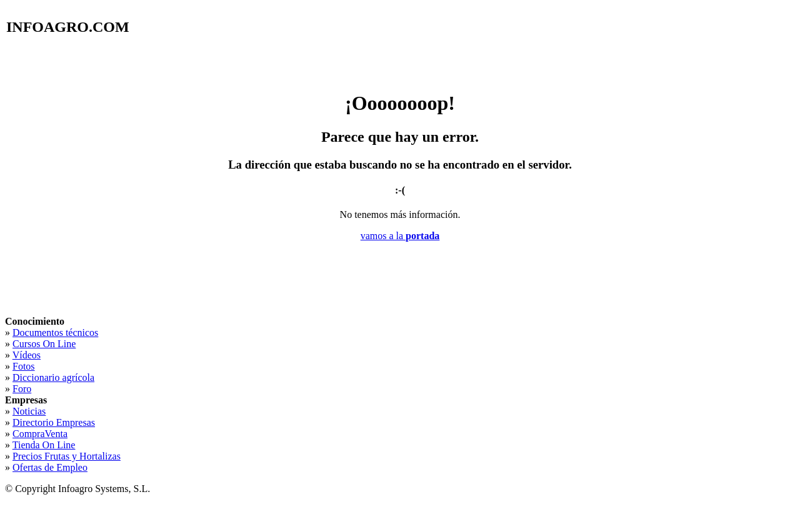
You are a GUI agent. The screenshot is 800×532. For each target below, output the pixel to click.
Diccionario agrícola (53, 377)
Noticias (29, 411)
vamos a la (400, 236)
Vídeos (27, 355)
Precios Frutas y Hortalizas (67, 456)
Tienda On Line (44, 445)
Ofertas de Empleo (50, 467)
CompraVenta (40, 434)
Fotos (24, 366)
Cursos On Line (44, 344)
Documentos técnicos (55, 332)
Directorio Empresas (54, 422)
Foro (22, 389)
